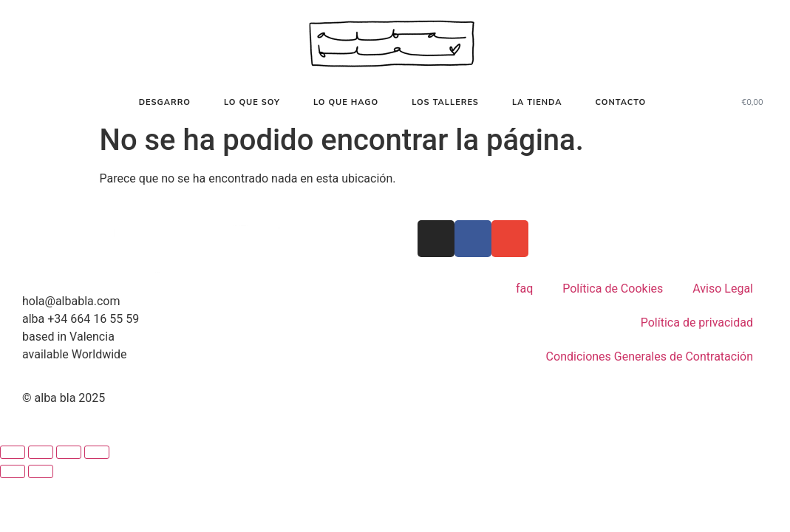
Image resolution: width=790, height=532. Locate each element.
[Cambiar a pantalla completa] (41, 452)
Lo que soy (252, 102)
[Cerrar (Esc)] (97, 452)
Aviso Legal (723, 289)
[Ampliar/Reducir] (13, 452)
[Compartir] (69, 452)
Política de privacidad (697, 323)
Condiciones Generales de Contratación (650, 357)
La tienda (537, 102)
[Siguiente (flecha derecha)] (41, 471)
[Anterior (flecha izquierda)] (13, 471)
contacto (620, 102)
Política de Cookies (613, 289)
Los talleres (445, 102)
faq (524, 289)
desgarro (165, 102)
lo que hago (346, 102)
